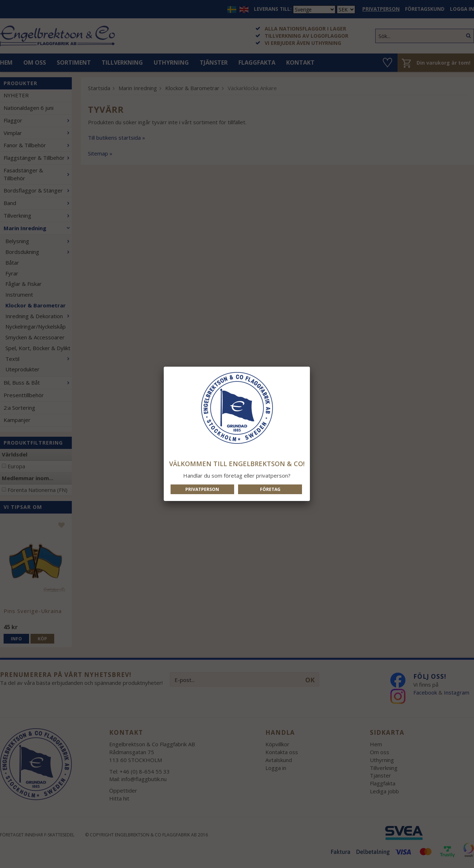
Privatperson (202, 489)
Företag (270, 489)
